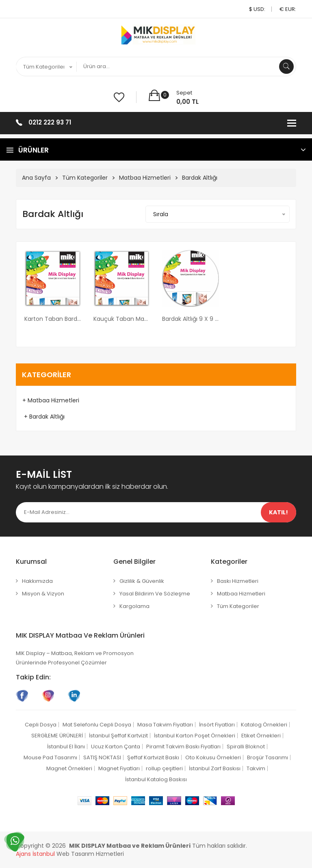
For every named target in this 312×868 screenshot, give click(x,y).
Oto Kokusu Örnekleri (213, 757)
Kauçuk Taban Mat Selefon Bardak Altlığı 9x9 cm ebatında (122, 319)
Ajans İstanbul (35, 854)
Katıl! (278, 512)
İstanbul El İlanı (66, 747)
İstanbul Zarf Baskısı (215, 768)
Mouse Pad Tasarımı (50, 757)
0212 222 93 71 (50, 122)
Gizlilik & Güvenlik (142, 581)
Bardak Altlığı (200, 178)
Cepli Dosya (41, 725)
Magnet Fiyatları (119, 768)
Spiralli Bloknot (246, 747)
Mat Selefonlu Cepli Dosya (97, 725)
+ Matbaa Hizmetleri (51, 400)
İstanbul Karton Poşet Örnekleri (195, 736)
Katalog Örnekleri (264, 725)
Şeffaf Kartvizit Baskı (153, 757)
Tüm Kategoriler (85, 178)
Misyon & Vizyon (43, 594)
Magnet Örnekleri (69, 768)
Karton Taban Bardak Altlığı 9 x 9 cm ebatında (53, 319)
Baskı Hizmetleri (238, 581)
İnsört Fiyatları (217, 725)
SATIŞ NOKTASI (102, 757)
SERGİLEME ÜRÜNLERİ (57, 736)
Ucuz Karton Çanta (116, 747)
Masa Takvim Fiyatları (165, 725)
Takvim (256, 768)
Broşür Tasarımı (268, 757)
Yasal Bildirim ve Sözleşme (155, 594)
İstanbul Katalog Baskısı (156, 779)
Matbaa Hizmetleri (145, 178)
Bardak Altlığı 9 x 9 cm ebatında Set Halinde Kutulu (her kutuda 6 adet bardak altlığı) (191, 319)
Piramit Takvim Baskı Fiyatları (183, 747)
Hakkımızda (37, 581)
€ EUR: (288, 9)
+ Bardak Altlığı (43, 417)
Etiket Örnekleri (261, 736)
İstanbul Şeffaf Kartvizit (118, 736)
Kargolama (134, 606)
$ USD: (257, 9)
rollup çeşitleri (164, 768)
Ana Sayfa (36, 178)
